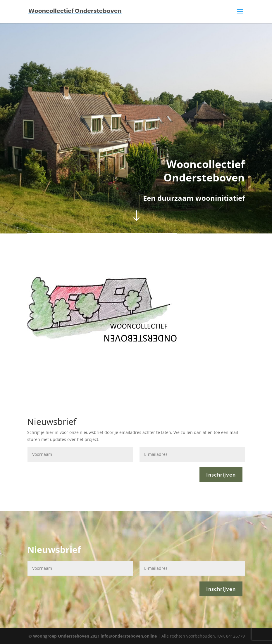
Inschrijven (221, 475)
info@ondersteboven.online (129, 636)
